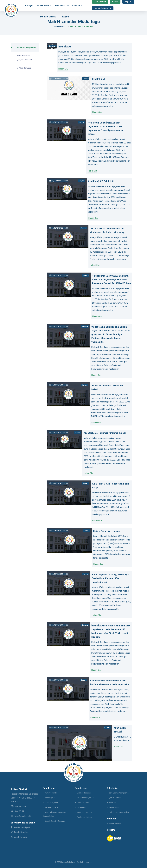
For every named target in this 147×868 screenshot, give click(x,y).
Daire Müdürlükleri (52, 793)
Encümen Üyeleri (51, 803)
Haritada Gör (19, 806)
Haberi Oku (63, 69)
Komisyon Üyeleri (83, 803)
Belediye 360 (114, 807)
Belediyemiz (61, 6)
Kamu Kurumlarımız (84, 812)
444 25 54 (17, 811)
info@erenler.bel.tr (21, 816)
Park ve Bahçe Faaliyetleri (119, 812)
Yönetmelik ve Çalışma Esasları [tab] (24, 58)
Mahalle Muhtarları (52, 807)
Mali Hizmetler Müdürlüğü (82, 26)
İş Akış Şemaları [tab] (24, 68)
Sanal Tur (112, 803)
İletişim (65, 17)
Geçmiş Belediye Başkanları (55, 821)
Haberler (76, 6)
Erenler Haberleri (115, 823)
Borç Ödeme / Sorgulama (119, 793)
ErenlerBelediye (19, 832)
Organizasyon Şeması (85, 798)
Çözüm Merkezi (115, 798)
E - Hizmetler (43, 6)
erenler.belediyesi (20, 827)
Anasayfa (29, 6)
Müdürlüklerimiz (48, 17)
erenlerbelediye (19, 837)
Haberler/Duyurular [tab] (26, 47)
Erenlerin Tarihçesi (84, 793)
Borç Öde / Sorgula (103, 8)
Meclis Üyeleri (50, 798)
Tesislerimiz (81, 807)
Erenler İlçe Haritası (84, 817)
